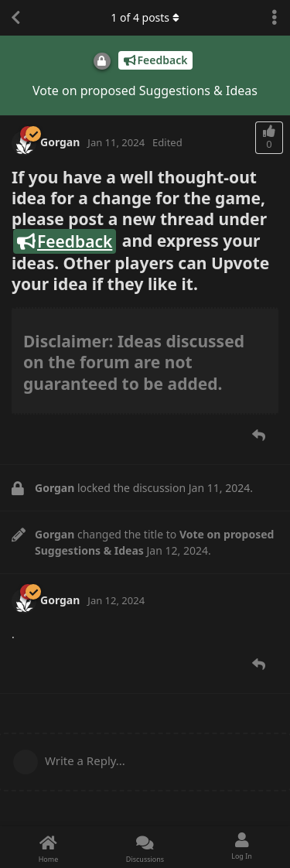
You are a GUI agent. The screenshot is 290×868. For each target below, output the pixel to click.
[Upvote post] (269, 138)
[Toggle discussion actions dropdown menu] (275, 18)
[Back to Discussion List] (15, 18)
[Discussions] (145, 847)
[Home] (48, 847)
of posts (145, 17)
